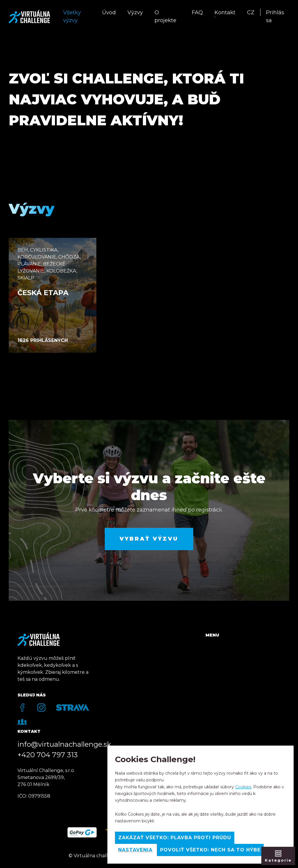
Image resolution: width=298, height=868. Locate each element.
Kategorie (278, 860)
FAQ (197, 13)
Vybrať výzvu (149, 539)
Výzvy (135, 13)
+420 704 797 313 (48, 755)
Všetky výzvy (72, 16)
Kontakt (225, 13)
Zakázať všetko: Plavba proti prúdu (175, 838)
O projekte (165, 16)
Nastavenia (135, 850)
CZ (251, 13)
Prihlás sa (275, 16)
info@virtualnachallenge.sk (64, 744)
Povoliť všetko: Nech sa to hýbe (210, 850)
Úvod (109, 13)
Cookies (243, 787)
